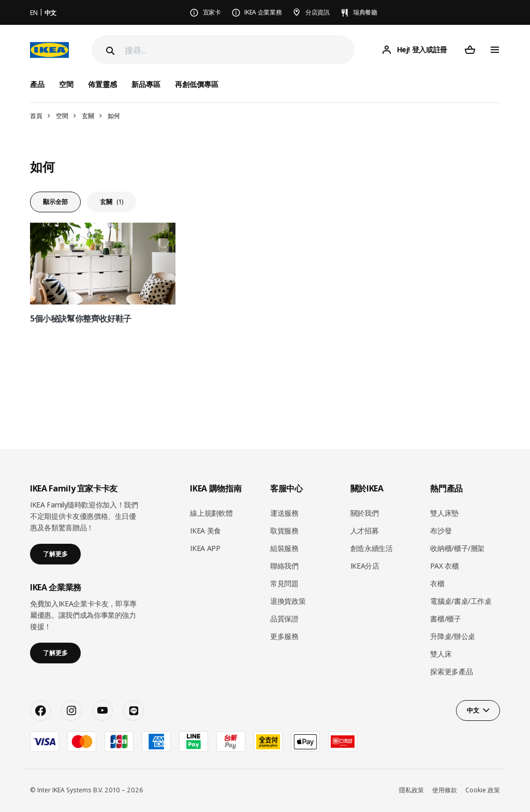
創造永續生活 (372, 548)
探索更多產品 (451, 671)
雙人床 (441, 654)
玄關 (88, 116)
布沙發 (441, 531)
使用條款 (445, 790)
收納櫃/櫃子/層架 (457, 548)
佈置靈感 (102, 84)
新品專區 (146, 84)
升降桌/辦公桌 (453, 636)
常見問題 (284, 583)
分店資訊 (318, 12)
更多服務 (284, 636)
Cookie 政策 (483, 790)
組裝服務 (284, 548)
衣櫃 (437, 583)
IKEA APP (205, 548)
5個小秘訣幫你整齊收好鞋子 (81, 318)
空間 (62, 116)
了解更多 (55, 554)
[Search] (109, 51)
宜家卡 (212, 12)
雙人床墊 (444, 513)
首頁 (36, 116)
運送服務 (284, 513)
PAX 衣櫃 (444, 566)
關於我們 (365, 513)
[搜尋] (240, 50)
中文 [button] (473, 710)
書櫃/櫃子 (445, 619)
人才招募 (365, 531)
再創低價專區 (197, 84)
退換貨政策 (288, 601)
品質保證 (284, 619)
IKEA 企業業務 (263, 12)
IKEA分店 (365, 566)
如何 (114, 116)
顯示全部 (55, 202)
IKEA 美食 (205, 531)
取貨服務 (284, 531)
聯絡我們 (284, 566)
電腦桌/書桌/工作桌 (461, 601)
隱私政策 (411, 790)
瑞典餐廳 (365, 12)
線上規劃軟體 (211, 513)
